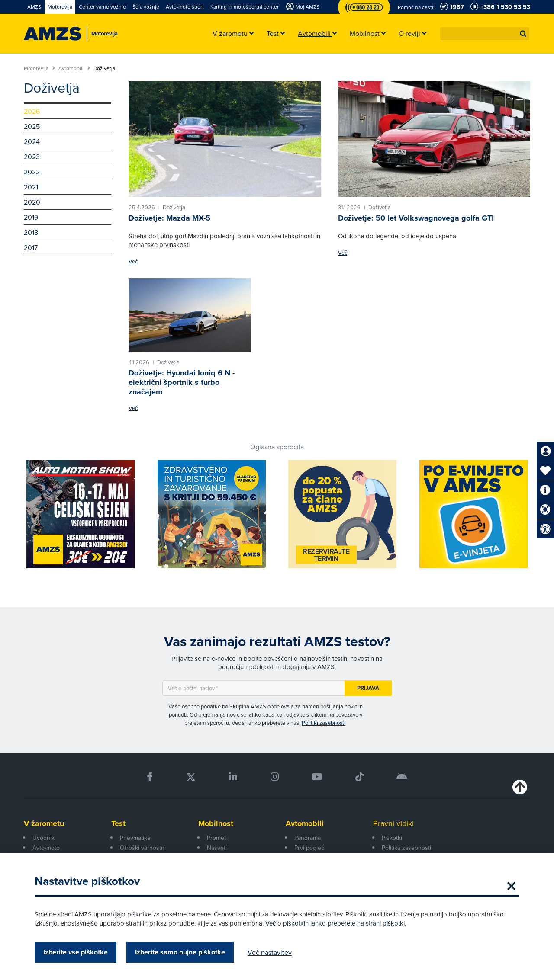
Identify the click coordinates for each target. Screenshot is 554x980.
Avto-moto (46, 848)
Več (133, 261)
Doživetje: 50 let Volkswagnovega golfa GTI (416, 218)
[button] (523, 34)
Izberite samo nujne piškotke (180, 952)
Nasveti (217, 848)
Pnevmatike (135, 838)
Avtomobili (74, 68)
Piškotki (392, 838)
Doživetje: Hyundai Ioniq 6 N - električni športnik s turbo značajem (182, 382)
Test (118, 823)
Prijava (368, 688)
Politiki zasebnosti (324, 723)
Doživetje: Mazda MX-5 (169, 218)
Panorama (308, 838)
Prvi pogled (309, 848)
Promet (216, 838)
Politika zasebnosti (406, 848)
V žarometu (44, 823)
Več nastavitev (270, 952)
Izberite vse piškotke (76, 952)
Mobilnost (216, 823)
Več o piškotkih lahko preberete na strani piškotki (335, 923)
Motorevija (39, 68)
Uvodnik (43, 838)
